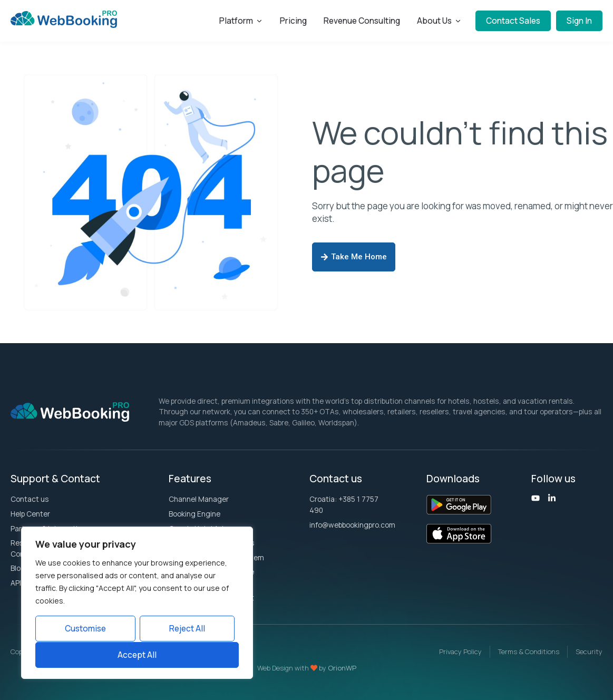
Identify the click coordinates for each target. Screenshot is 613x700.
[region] (137, 603)
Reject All (187, 629)
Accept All (137, 655)
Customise (85, 629)
